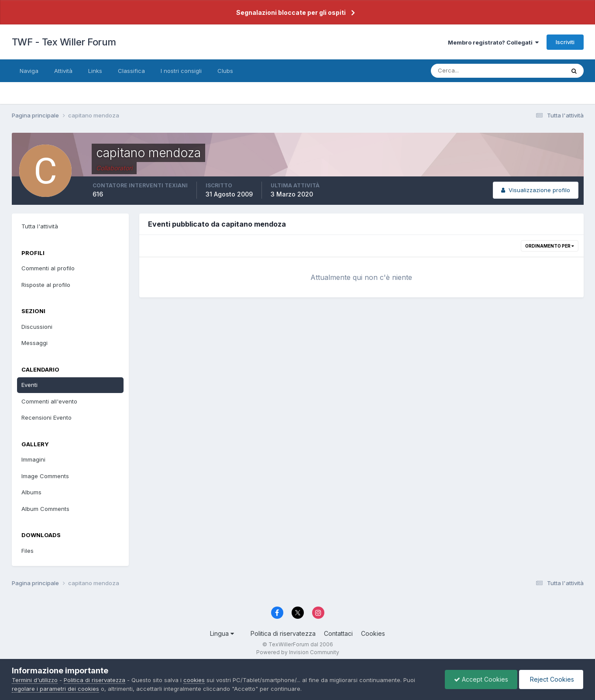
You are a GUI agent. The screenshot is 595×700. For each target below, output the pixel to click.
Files (28, 551)
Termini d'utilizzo (35, 680)
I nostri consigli (181, 71)
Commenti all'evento (49, 401)
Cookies (373, 633)
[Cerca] (469, 71)
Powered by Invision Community (298, 652)
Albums (31, 492)
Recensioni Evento (46, 417)
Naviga (29, 71)
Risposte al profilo (46, 285)
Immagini (33, 459)
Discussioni (37, 327)
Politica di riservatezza (283, 633)
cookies (194, 680)
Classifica (131, 71)
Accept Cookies (481, 679)
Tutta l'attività (40, 226)
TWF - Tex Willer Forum (64, 42)
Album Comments (45, 509)
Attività (63, 71)
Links (95, 71)
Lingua (222, 633)
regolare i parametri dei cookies (55, 689)
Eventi (29, 385)
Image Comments (45, 476)
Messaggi (34, 343)
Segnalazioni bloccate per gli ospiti (291, 12)
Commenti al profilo (48, 268)
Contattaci (338, 633)
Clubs (225, 71)
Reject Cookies (551, 679)
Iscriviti (565, 42)
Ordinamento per (550, 246)
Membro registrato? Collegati (493, 42)
